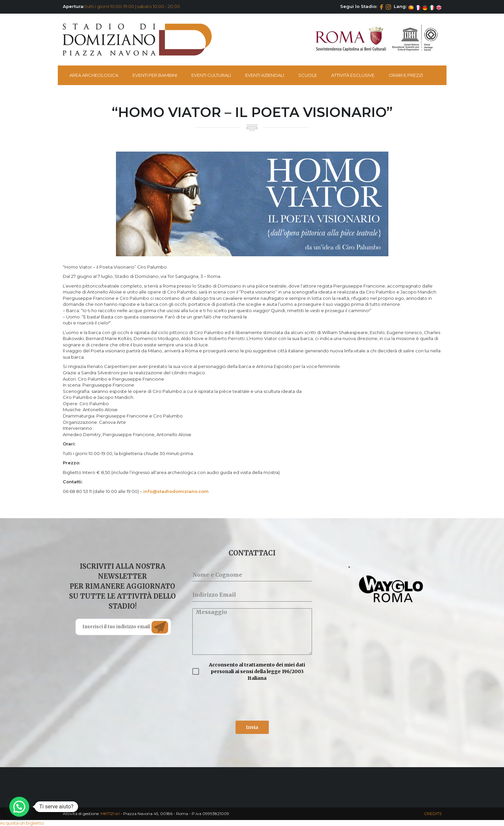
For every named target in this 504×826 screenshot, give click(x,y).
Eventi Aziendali (265, 75)
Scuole (308, 75)
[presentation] (243, 701)
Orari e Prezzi (406, 75)
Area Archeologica (94, 75)
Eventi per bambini (155, 75)
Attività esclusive (353, 75)
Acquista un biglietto (22, 823)
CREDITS (433, 814)
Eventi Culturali (211, 75)
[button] (19, 807)
